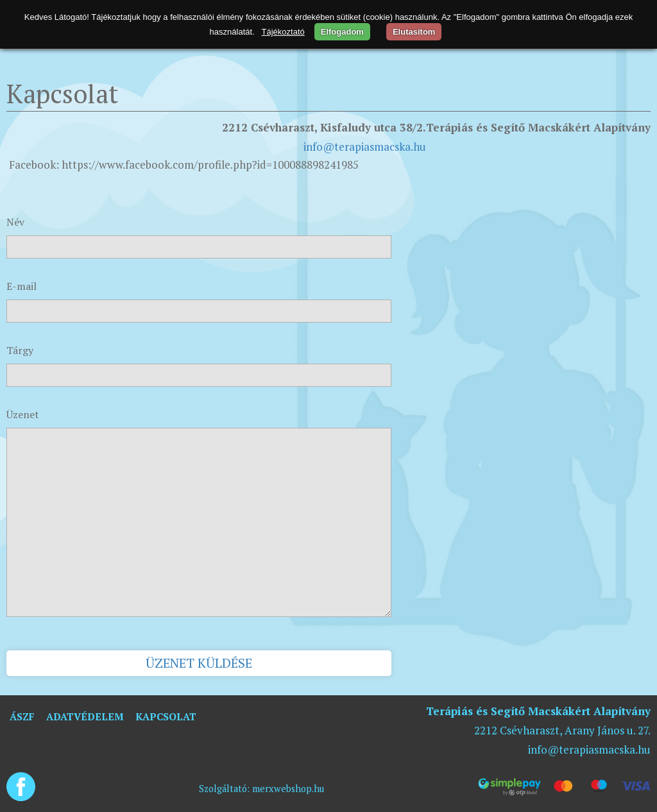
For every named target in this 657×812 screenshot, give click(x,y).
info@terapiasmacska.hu (365, 147)
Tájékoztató (283, 32)
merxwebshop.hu (288, 789)
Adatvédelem (85, 716)
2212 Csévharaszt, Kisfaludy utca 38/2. (324, 127)
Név (15, 222)
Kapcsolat (166, 716)
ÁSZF (22, 716)
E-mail (21, 286)
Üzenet (23, 414)
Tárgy (20, 350)
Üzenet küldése (199, 663)
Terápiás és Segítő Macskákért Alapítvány (538, 127)
